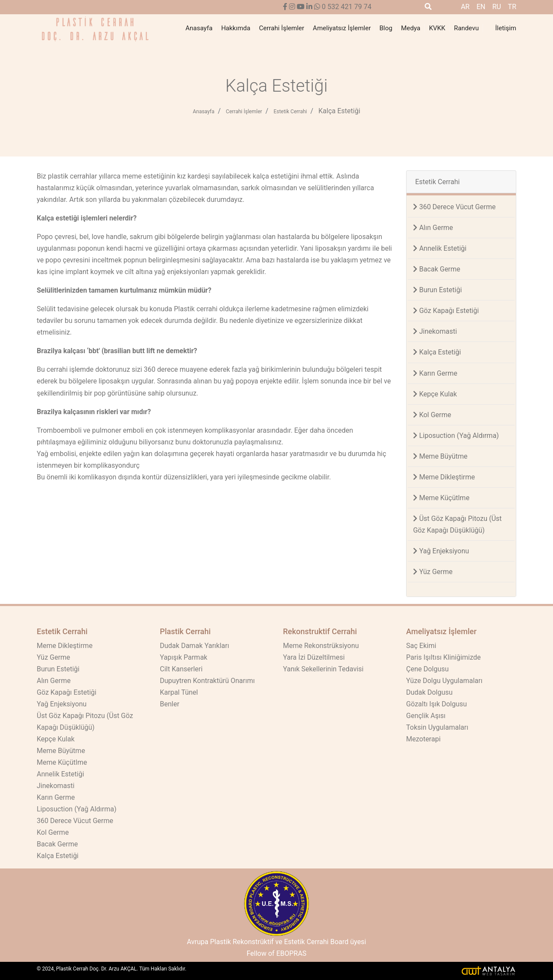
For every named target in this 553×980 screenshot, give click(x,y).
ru (496, 7)
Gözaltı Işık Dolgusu (437, 704)
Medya (411, 28)
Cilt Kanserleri (181, 669)
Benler (170, 704)
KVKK (437, 28)
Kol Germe (432, 415)
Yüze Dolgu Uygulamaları (444, 681)
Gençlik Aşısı (426, 716)
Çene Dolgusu (427, 669)
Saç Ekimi (421, 646)
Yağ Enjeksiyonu (441, 551)
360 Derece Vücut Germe (454, 207)
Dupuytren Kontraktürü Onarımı (207, 681)
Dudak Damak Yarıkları (194, 646)
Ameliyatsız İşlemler (342, 28)
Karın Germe (435, 373)
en (481, 7)
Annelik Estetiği (440, 248)
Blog (386, 28)
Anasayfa (199, 28)
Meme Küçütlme (441, 498)
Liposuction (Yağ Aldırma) (456, 436)
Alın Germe (433, 228)
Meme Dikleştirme (444, 477)
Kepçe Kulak (435, 394)
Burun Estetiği (437, 290)
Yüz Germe (433, 572)
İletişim (506, 28)
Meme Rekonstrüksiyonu (321, 646)
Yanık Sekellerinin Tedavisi (323, 669)
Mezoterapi (423, 739)
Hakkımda (236, 28)
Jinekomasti (435, 331)
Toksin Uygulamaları (437, 727)
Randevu (467, 28)
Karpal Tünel (179, 692)
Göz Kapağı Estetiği (446, 311)
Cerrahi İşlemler (281, 28)
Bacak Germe (437, 269)
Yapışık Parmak (184, 657)
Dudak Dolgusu (429, 692)
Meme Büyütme (440, 456)
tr (512, 7)
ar (465, 7)
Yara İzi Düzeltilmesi (314, 657)
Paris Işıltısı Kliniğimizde (443, 657)
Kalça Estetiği (339, 111)
